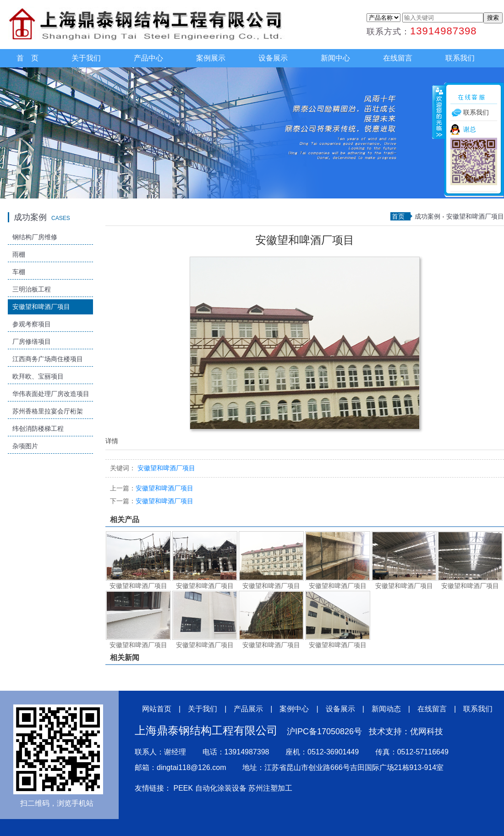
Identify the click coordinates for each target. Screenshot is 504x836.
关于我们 (86, 58)
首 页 (27, 58)
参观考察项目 (32, 324)
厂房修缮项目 (32, 341)
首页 (398, 216)
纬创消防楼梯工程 (38, 429)
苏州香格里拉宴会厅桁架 (48, 411)
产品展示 (248, 709)
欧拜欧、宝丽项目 (38, 376)
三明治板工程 (32, 289)
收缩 (438, 112)
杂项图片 (25, 446)
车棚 (19, 272)
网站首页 (157, 709)
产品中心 (148, 58)
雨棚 (19, 254)
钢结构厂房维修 (35, 237)
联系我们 (460, 58)
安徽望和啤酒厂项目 (41, 307)
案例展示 (211, 58)
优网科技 (427, 731)
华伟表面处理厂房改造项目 (51, 394)
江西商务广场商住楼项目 (48, 359)
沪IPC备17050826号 (324, 731)
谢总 (470, 129)
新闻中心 (335, 58)
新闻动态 (386, 709)
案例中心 (294, 709)
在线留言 (398, 58)
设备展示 (273, 58)
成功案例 (427, 216)
